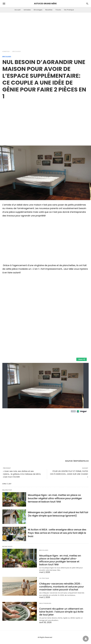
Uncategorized (45, 603)
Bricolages (38, 10)
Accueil (18, 10)
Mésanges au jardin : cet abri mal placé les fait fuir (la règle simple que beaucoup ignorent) (58, 514)
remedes (27, 10)
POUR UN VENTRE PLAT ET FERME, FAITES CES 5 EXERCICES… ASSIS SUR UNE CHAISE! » (69, 474)
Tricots (58, 10)
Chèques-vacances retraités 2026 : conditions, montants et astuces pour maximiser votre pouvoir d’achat (61, 587)
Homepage (6, 52)
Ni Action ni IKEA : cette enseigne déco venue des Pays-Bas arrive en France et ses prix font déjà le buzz (57, 533)
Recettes (49, 10)
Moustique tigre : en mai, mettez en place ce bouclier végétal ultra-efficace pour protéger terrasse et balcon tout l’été (55, 498)
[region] (45, 120)
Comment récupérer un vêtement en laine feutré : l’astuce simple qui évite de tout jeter (61, 612)
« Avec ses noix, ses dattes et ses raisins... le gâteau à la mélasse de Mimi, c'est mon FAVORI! (22, 474)
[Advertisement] (45, 30)
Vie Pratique (69, 10)
